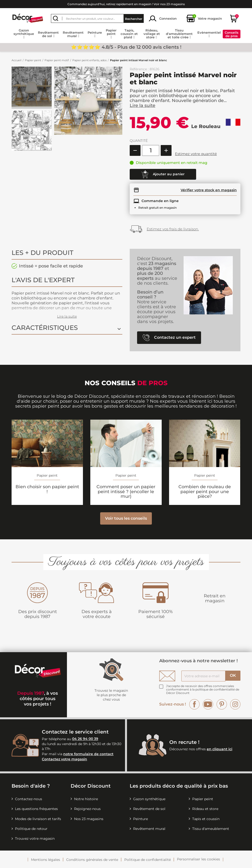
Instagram (235, 704)
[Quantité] (151, 150)
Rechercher (134, 19)
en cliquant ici (220, 749)
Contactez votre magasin (64, 759)
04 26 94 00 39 (85, 739)
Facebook (194, 704)
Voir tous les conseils (126, 518)
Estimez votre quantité (196, 154)
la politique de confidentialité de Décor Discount (203, 691)
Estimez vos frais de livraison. (173, 229)
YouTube (208, 704)
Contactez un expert (169, 338)
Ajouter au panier (163, 174)
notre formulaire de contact (88, 754)
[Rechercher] (97, 18)
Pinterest (222, 704)
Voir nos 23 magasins (169, 4)
